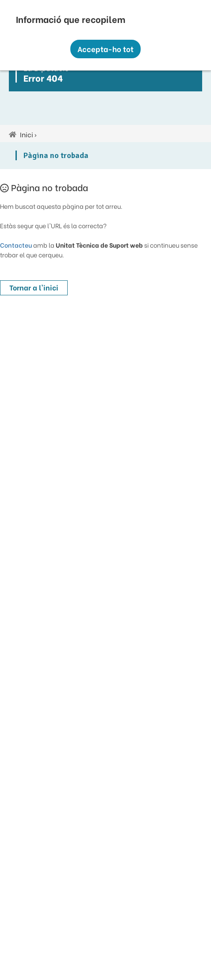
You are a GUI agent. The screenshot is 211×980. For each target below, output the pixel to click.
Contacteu (16, 245)
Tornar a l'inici (34, 287)
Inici (27, 134)
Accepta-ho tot (105, 49)
